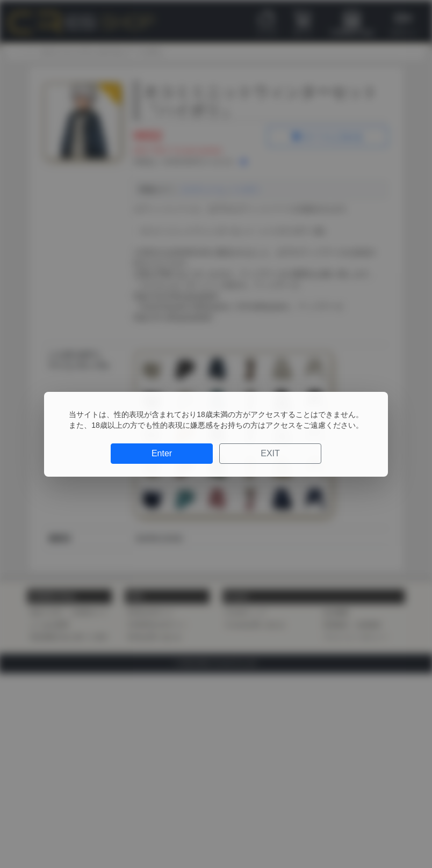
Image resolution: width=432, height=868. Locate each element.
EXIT (270, 453)
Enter (162, 453)
